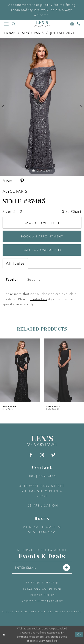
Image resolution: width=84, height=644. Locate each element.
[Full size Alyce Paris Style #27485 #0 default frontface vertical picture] (42, 107)
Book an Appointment (42, 236)
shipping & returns (43, 583)
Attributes (15, 263)
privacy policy (43, 595)
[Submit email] (67, 568)
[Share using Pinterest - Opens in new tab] (22, 181)
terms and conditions (43, 589)
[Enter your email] (42, 568)
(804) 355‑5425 (42, 476)
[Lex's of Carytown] (42, 24)
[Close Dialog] (4, 635)
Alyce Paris (33, 33)
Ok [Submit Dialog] (79, 635)
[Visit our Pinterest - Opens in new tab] (53, 456)
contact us (39, 299)
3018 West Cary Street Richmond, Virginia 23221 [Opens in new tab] (42, 491)
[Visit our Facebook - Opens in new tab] (31, 456)
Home (10, 33)
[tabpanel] (42, 107)
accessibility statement (43, 601)
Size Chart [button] (72, 211)
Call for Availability (42, 250)
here (54, 641)
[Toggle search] (14, 24)
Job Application (42, 506)
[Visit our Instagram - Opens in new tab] (42, 456)
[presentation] (20, 370)
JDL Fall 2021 (62, 33)
